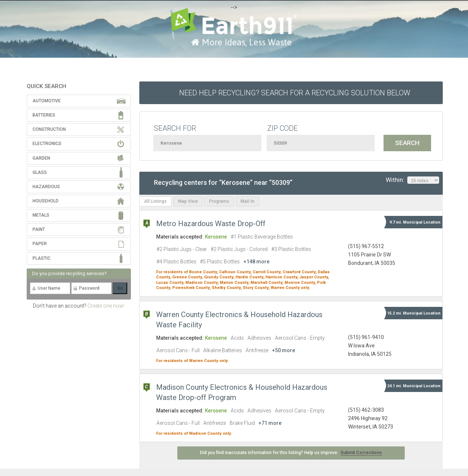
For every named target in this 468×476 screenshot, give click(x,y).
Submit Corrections (361, 453)
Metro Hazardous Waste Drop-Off (211, 224)
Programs (219, 201)
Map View (188, 201)
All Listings (155, 201)
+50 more (284, 350)
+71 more (270, 423)
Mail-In (248, 201)
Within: (412, 180)
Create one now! (106, 306)
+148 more (256, 262)
